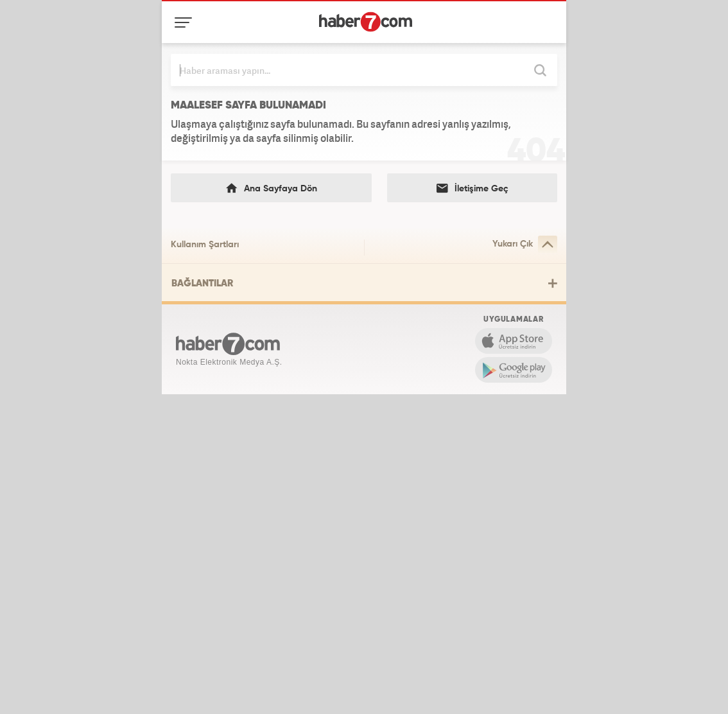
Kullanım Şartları (205, 245)
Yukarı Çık (525, 244)
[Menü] (186, 22)
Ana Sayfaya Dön (272, 188)
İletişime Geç (472, 188)
